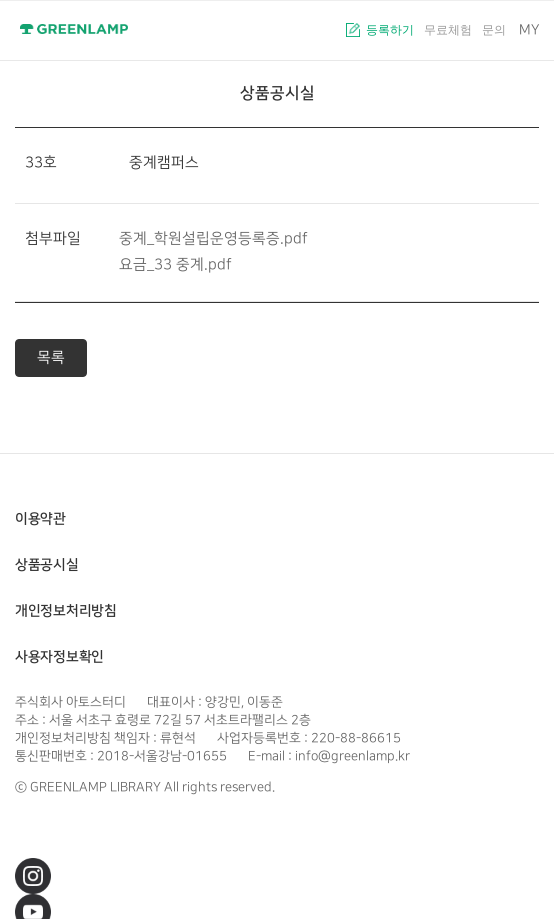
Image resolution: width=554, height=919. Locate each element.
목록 (51, 357)
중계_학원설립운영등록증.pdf (213, 238)
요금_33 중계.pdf (175, 264)
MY (529, 29)
